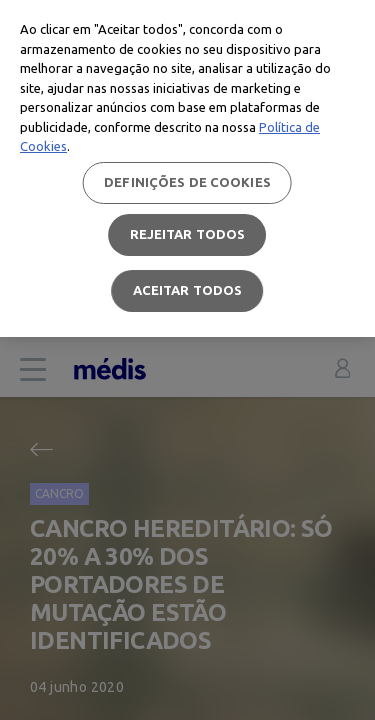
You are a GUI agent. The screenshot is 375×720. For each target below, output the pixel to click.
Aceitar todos (188, 290)
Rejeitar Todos (188, 234)
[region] (187, 168)
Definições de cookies (187, 182)
